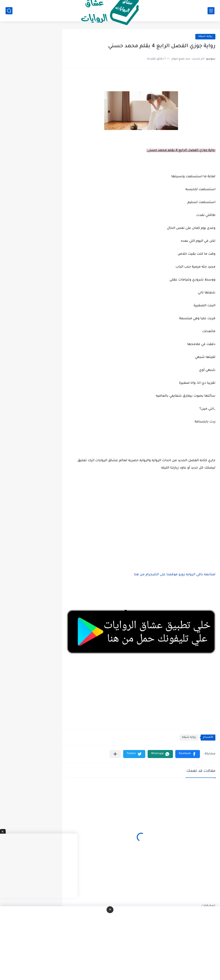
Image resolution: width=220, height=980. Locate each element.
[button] (188, 754)
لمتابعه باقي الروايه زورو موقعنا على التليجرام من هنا (175, 575)
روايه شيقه (205, 37)
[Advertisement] (141, 520)
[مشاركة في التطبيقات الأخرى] (115, 754)
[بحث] (9, 11)
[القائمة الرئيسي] (211, 11)
